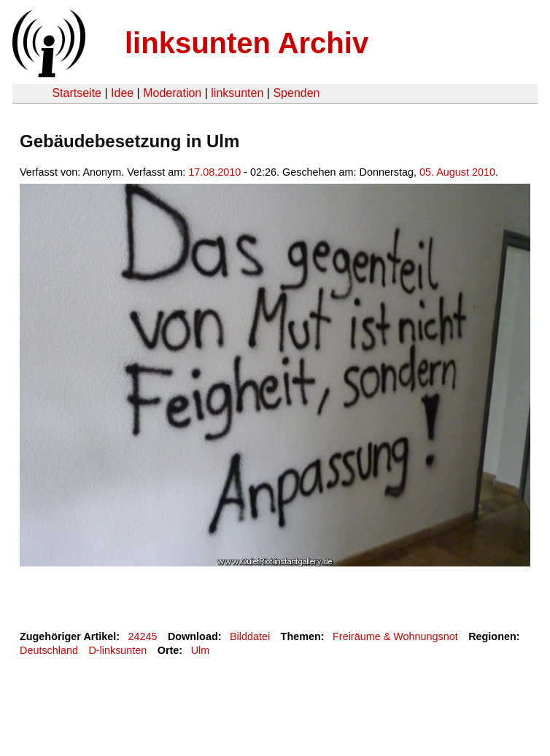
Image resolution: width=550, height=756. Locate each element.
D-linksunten (117, 650)
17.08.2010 (214, 172)
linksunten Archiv (247, 43)
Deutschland (49, 650)
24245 (143, 636)
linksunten (237, 93)
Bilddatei (250, 636)
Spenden (296, 93)
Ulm (201, 650)
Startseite (77, 93)
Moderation (172, 93)
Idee (122, 93)
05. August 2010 (457, 172)
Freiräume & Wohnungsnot (395, 636)
